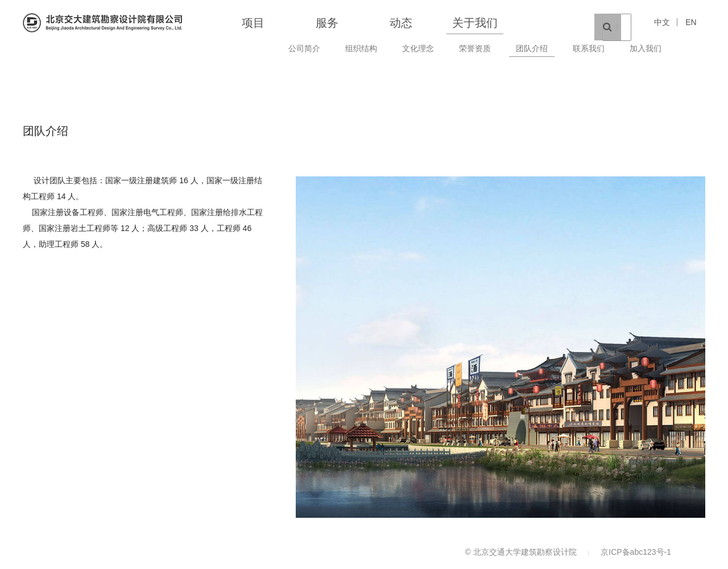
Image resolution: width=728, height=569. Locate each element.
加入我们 (646, 48)
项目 (253, 23)
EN (691, 22)
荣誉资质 (475, 48)
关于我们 (475, 23)
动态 (401, 23)
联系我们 (589, 48)
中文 (662, 22)
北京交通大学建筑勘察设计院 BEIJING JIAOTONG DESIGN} (102, 23)
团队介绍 (532, 48)
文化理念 (418, 48)
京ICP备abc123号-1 (636, 552)
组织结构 (361, 48)
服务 (327, 23)
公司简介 (304, 48)
